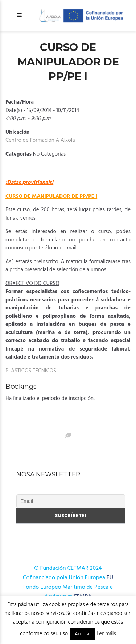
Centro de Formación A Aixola (40, 140)
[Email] (71, 501)
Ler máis (106, 634)
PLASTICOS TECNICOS (31, 371)
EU (110, 578)
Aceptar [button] (83, 634)
